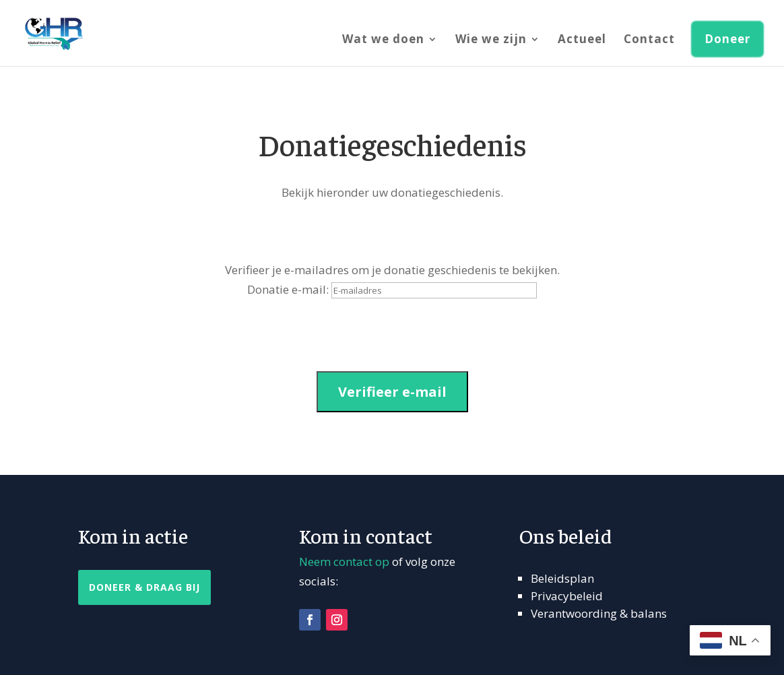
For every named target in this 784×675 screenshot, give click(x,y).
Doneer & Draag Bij (144, 587)
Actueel (582, 40)
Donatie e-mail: (288, 289)
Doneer (727, 39)
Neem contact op (344, 561)
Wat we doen (383, 40)
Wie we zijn (491, 40)
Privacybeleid (567, 596)
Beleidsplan (562, 578)
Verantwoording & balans (599, 613)
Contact (649, 40)
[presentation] (181, 335)
